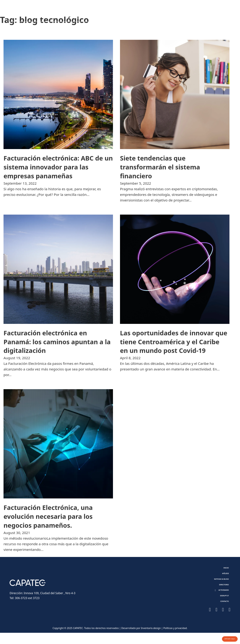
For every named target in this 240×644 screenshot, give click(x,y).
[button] (219, 597)
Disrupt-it (180, 13)
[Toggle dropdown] (163, 13)
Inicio (224, 569)
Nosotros (47, 13)
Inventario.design (151, 639)
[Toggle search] (225, 13)
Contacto (207, 13)
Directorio (127, 13)
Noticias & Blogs (96, 13)
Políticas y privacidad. (175, 639)
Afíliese (74, 13)
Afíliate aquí (226, 638)
